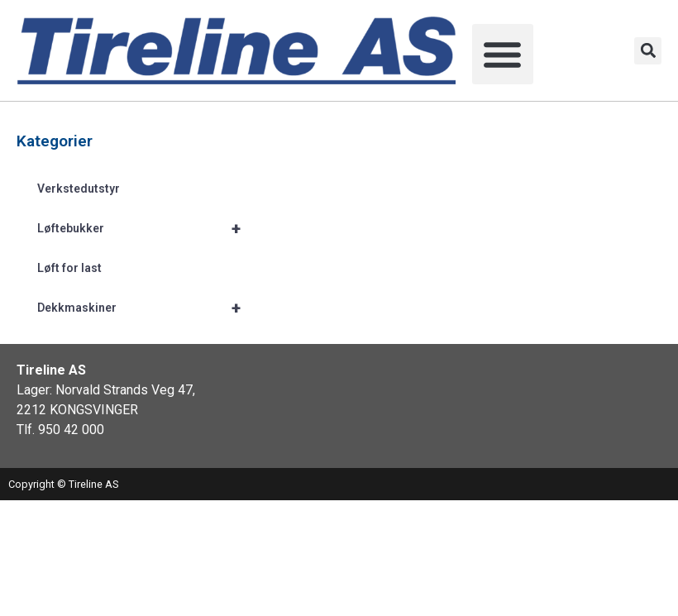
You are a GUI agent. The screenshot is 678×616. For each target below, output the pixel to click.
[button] (503, 55)
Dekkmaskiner (146, 308)
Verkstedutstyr (79, 189)
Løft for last (69, 268)
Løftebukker (146, 228)
